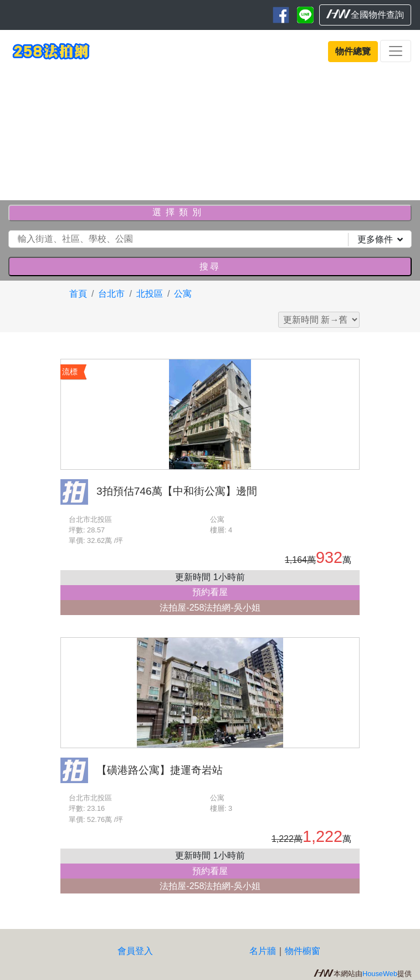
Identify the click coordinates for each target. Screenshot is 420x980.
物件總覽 (353, 51)
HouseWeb (380, 974)
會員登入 (135, 951)
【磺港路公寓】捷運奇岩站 (160, 770)
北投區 (150, 294)
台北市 (111, 294)
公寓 (183, 294)
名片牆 (263, 951)
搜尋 (210, 266)
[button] (32, 132)
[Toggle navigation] (396, 51)
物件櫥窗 (303, 951)
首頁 (78, 294)
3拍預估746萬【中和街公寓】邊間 (177, 491)
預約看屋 (210, 592)
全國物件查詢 (365, 14)
